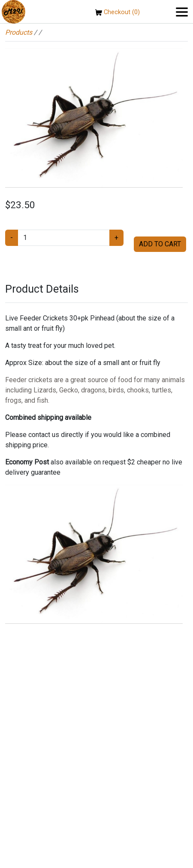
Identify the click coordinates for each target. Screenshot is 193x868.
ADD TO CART (160, 244)
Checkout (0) (118, 12)
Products (19, 32)
